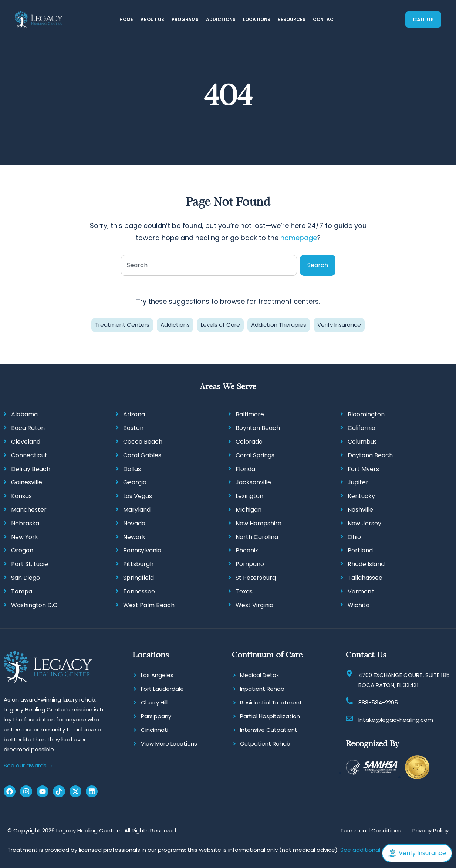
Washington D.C (34, 605)
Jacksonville (253, 482)
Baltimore (250, 414)
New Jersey (364, 523)
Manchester (29, 510)
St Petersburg (256, 578)
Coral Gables (142, 455)
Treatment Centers (122, 325)
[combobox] (209, 265)
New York (25, 537)
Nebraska (25, 523)
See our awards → (29, 765)
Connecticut (29, 455)
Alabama (24, 414)
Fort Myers (363, 469)
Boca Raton (28, 428)
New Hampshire (259, 523)
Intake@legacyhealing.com (396, 720)
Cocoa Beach (143, 442)
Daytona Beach (370, 455)
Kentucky (361, 496)
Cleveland (26, 442)
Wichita (359, 605)
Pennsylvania (142, 550)
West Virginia (254, 605)
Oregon (22, 550)
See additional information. (378, 850)
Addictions (175, 325)
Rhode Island (366, 564)
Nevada (134, 523)
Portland (360, 550)
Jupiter (358, 482)
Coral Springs (255, 455)
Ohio (354, 537)
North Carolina (257, 537)
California (362, 428)
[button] (152, 20)
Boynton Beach (258, 428)
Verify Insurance (339, 325)
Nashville (360, 510)
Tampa (22, 591)
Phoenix (247, 550)
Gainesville (27, 482)
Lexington (249, 496)
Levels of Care (220, 325)
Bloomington (366, 414)
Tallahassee (365, 578)
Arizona (134, 414)
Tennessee (139, 591)
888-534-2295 (378, 702)
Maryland (137, 510)
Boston (133, 428)
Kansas (21, 496)
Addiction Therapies (279, 325)
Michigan (249, 510)
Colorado (249, 442)
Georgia (135, 482)
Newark (134, 537)
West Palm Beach (149, 605)
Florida (245, 469)
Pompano (250, 564)
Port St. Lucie (30, 564)
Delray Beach (31, 469)
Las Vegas (138, 496)
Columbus (362, 442)
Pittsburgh (138, 564)
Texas (244, 591)
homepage (299, 238)
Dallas (132, 469)
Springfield (139, 578)
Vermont (361, 591)
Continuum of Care (267, 655)
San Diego (26, 578)
